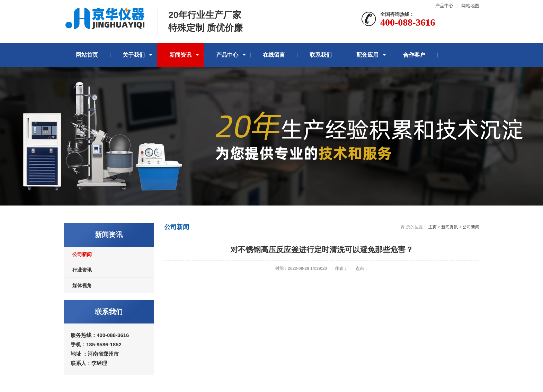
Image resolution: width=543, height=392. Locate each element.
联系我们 (321, 55)
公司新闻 (82, 254)
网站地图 (470, 6)
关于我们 (134, 55)
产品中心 (444, 6)
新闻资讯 (180, 55)
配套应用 (367, 55)
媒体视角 (82, 285)
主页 (433, 227)
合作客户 (414, 55)
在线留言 (274, 55)
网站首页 (87, 55)
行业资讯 (82, 270)
